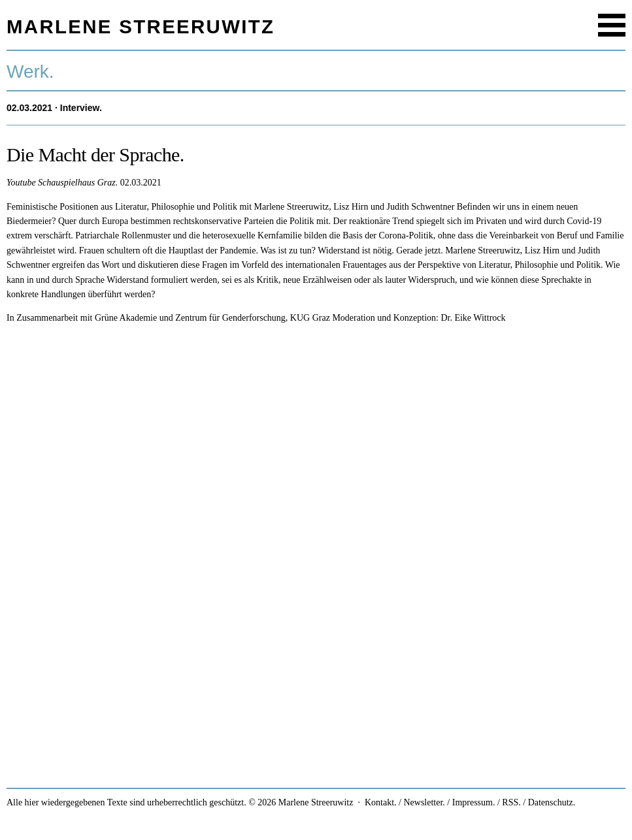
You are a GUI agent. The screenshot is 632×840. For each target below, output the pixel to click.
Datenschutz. (552, 802)
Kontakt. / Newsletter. (405, 802)
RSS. (511, 802)
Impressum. (474, 802)
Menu (612, 25)
